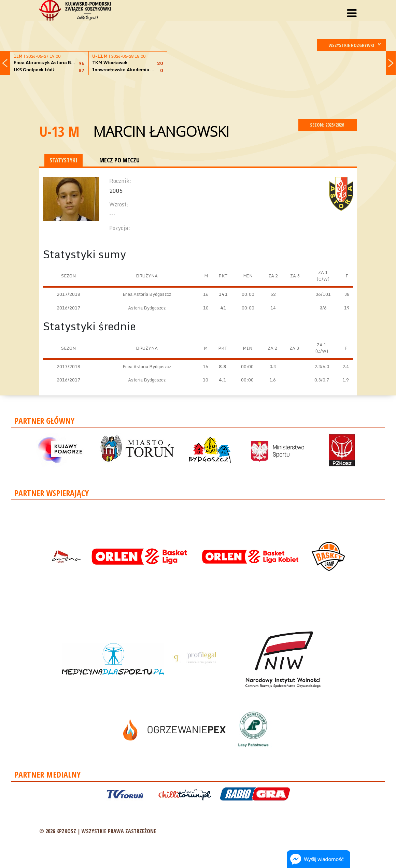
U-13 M (59, 131)
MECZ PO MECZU (119, 160)
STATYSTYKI (63, 160)
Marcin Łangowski (161, 131)
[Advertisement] (198, 96)
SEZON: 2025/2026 (328, 125)
